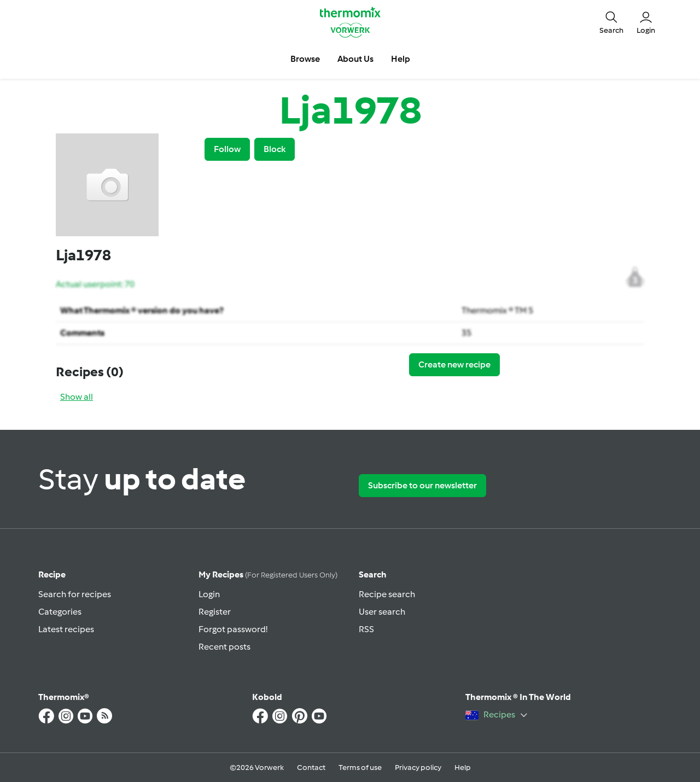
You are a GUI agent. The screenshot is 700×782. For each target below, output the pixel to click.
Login (209, 594)
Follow (227, 149)
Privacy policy (418, 768)
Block (275, 149)
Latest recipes (66, 629)
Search (373, 574)
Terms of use (360, 768)
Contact (311, 768)
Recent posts (224, 647)
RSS (366, 629)
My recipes (268, 574)
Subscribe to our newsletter (422, 485)
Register (215, 612)
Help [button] (401, 59)
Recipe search (387, 594)
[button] (611, 22)
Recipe (52, 574)
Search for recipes (75, 594)
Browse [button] (305, 59)
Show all (77, 397)
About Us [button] (355, 59)
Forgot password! (233, 629)
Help (463, 768)
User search (382, 612)
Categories (60, 612)
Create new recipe (454, 364)
